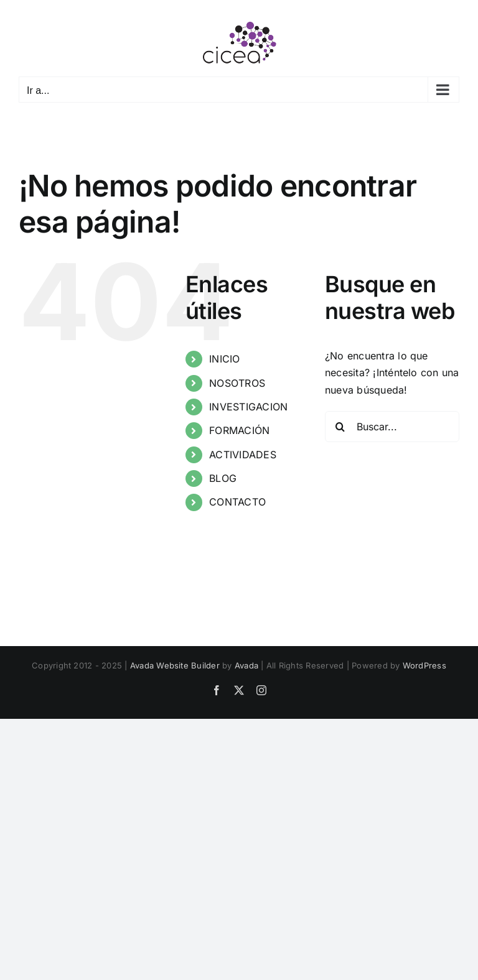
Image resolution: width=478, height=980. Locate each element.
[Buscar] (340, 427)
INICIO (224, 359)
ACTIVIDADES (243, 455)
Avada (246, 665)
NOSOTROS (237, 383)
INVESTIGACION (248, 407)
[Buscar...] (392, 427)
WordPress (424, 665)
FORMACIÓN (239, 430)
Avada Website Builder (175, 665)
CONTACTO (237, 502)
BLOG (223, 478)
